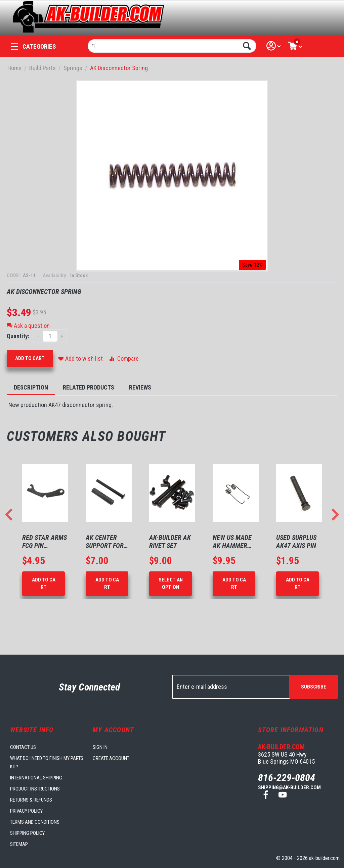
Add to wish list (80, 359)
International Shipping (36, 778)
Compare (123, 359)
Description (31, 387)
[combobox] (172, 46)
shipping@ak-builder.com (289, 787)
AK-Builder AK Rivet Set (170, 542)
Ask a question (28, 326)
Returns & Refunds (31, 800)
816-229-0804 (287, 778)
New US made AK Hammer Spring (232, 542)
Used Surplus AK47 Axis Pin (296, 542)
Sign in (100, 747)
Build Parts (42, 68)
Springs (73, 68)
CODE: (14, 275)
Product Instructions (35, 789)
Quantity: (18, 336)
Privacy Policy (26, 811)
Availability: (56, 275)
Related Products (89, 387)
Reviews (140, 387)
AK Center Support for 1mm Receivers (108, 542)
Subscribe (314, 687)
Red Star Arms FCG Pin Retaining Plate (45, 542)
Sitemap (19, 844)
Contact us (23, 747)
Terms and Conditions (35, 822)
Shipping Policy (27, 833)
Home (14, 68)
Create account (111, 758)
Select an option (171, 583)
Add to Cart (30, 358)
